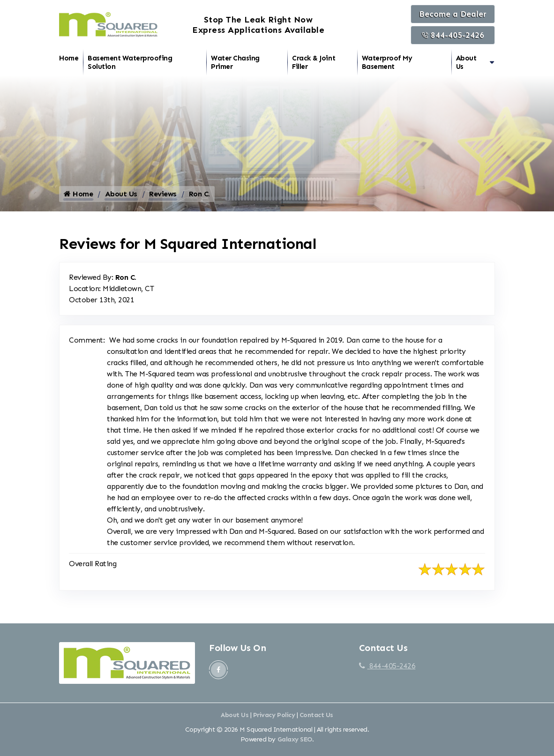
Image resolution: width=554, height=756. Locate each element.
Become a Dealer (453, 14)
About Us (466, 62)
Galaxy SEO (295, 744)
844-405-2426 (453, 35)
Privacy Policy (274, 720)
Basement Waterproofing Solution (130, 62)
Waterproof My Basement (387, 62)
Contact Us (316, 720)
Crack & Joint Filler (314, 62)
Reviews (163, 198)
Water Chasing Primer (235, 62)
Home (69, 58)
